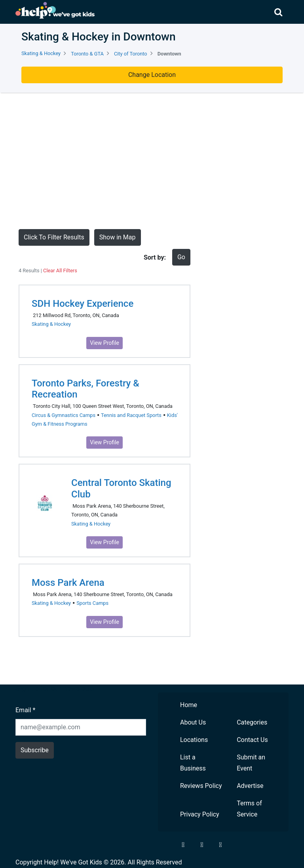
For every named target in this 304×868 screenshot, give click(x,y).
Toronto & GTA (87, 54)
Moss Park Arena (68, 583)
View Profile (104, 343)
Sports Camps (92, 603)
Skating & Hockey (41, 53)
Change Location (152, 75)
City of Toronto (131, 54)
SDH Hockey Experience (83, 304)
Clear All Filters (60, 271)
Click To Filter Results (54, 237)
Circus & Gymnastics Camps (64, 415)
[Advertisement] (152, 161)
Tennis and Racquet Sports (131, 415)
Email (25, 710)
